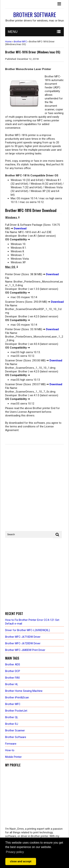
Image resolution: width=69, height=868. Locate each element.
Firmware (11, 744)
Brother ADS (13, 664)
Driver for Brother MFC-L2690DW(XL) (28, 630)
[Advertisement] (34, 575)
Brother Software (35, 15)
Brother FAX (12, 678)
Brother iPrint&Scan (17, 697)
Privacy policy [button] (15, 852)
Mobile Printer (13, 757)
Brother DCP (13, 671)
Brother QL (12, 717)
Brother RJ (12, 724)
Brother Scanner (15, 730)
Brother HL (12, 684)
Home (8, 42)
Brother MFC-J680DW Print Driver (25, 650)
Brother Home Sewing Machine (24, 691)
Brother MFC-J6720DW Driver (23, 643)
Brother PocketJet (16, 711)
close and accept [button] (21, 861)
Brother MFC (20, 42)
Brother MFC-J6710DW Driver (23, 637)
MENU (13, 32)
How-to (10, 750)
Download (20, 228)
